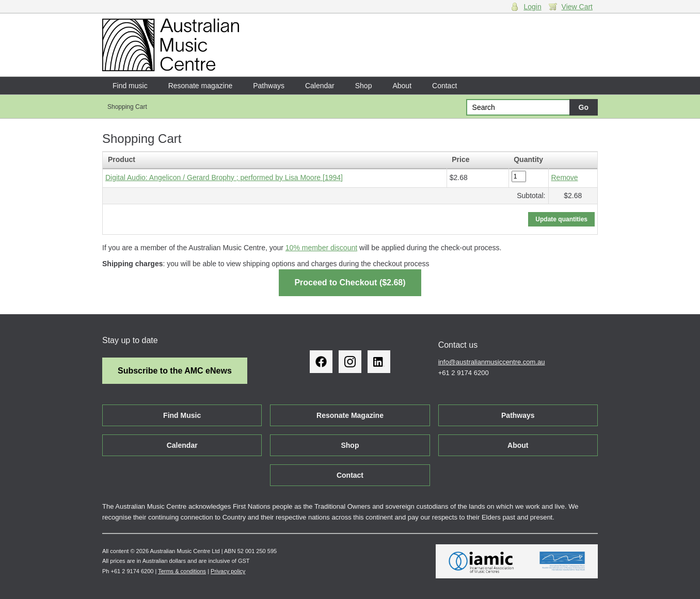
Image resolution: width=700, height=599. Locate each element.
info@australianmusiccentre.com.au (492, 362)
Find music (130, 86)
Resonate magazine (201, 86)
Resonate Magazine (350, 415)
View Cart (577, 7)
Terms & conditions (182, 571)
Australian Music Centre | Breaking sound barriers (171, 45)
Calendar (320, 86)
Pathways (269, 86)
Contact (444, 86)
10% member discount (321, 248)
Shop (364, 86)
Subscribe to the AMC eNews (175, 371)
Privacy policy (228, 571)
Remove (565, 177)
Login (532, 7)
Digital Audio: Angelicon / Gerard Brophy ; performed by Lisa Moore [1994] (224, 177)
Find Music (182, 415)
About (402, 86)
